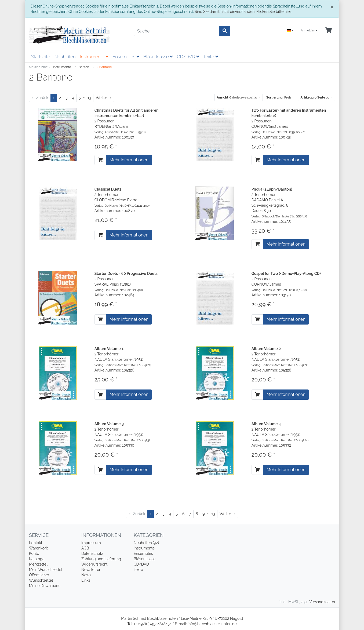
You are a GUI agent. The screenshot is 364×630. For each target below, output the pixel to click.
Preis (279, 97)
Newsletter (91, 570)
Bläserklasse (158, 57)
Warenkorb (39, 548)
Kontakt (36, 543)
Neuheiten (65, 57)
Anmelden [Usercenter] (309, 30)
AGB (85, 548)
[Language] (290, 31)
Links (86, 580)
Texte (211, 57)
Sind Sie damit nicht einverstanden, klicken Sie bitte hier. (243, 12)
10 (315, 97)
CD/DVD (188, 57)
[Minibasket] (328, 31)
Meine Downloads (45, 586)
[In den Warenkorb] (100, 160)
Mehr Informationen (129, 160)
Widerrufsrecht (94, 564)
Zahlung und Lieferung (101, 559)
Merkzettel (38, 564)
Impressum (91, 543)
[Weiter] (104, 98)
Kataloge (37, 559)
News (86, 575)
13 (89, 98)
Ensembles (126, 57)
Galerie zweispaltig (238, 97)
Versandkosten (322, 602)
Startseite (41, 57)
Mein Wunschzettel (46, 570)
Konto (34, 553)
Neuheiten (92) (146, 543)
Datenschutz (92, 553)
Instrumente (94, 57)
